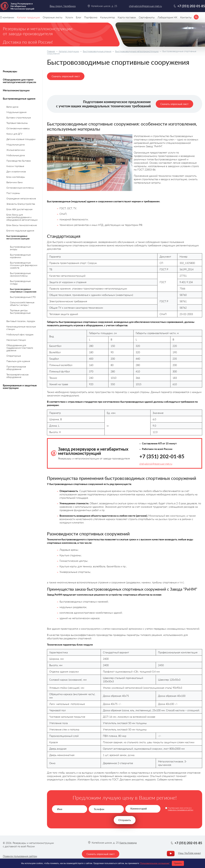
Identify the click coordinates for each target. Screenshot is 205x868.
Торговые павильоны (17, 123)
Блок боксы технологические (22, 225)
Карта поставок (127, 17)
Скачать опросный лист (66, 76)
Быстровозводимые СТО (23, 297)
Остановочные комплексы (20, 188)
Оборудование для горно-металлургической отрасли (20, 81)
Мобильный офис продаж (20, 334)
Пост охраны (13, 193)
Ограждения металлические (21, 198)
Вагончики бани (15, 182)
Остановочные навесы (18, 128)
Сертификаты (147, 17)
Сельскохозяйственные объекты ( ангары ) (22, 304)
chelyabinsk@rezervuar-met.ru (156, 464)
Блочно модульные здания (20, 230)
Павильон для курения (18, 361)
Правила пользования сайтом (20, 856)
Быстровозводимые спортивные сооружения (23, 290)
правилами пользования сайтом (181, 810)
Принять (178, 863)
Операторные (14, 356)
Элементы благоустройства (21, 204)
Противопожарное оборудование (16, 368)
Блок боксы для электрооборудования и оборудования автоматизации (22, 217)
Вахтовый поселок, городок (21, 321)
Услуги (69, 17)
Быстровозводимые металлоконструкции (137, 51)
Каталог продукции (69, 51)
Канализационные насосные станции (21, 328)
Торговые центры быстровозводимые (20, 312)
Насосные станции (16, 340)
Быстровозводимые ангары (20, 248)
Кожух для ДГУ (14, 134)
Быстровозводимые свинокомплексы (20, 274)
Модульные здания (16, 112)
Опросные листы (53, 17)
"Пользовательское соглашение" (155, 863)
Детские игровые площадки (21, 139)
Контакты (186, 17)
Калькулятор (108, 17)
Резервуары (10, 71)
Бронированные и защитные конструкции (20, 387)
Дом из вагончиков (16, 171)
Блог (79, 17)
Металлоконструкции (16, 90)
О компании (7, 17)
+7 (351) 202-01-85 (162, 456)
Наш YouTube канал (189, 853)
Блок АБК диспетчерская (19, 209)
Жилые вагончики (16, 150)
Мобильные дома (16, 155)
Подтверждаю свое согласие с (181, 809)
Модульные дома (16, 144)
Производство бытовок (19, 161)
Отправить (125, 820)
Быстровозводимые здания (97, 51)
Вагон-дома (12, 107)
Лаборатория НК (167, 17)
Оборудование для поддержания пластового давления (20, 348)
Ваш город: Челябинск (63, 6)
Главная (51, 51)
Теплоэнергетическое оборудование (17, 376)
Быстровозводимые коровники (20, 256)
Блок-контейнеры (16, 177)
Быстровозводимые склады (20, 282)
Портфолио (91, 17)
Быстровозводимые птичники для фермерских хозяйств (24, 265)
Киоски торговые (15, 166)
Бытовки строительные (19, 117)
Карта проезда (128, 843)
